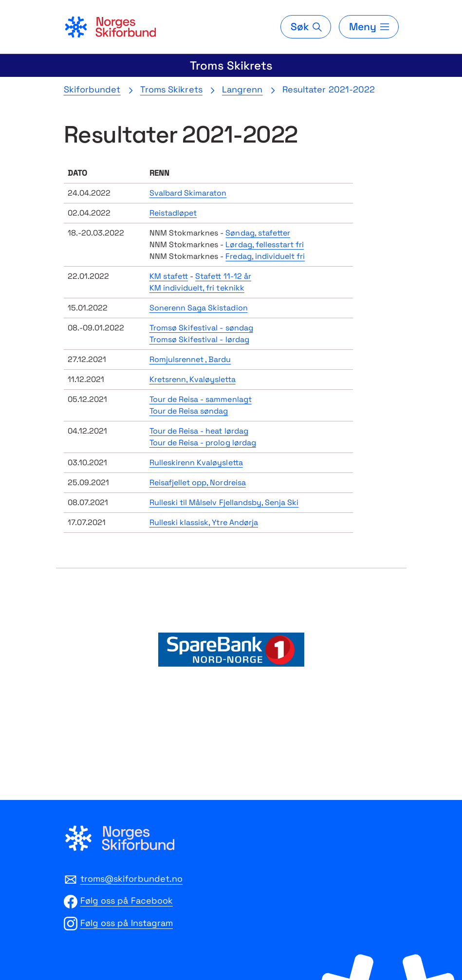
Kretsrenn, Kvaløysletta (193, 379)
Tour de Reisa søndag (189, 411)
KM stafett (169, 276)
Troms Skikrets (231, 65)
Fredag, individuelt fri (265, 256)
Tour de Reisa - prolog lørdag (203, 443)
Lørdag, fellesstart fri (265, 245)
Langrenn (242, 89)
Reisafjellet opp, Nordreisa (198, 482)
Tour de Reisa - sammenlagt (201, 399)
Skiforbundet (92, 89)
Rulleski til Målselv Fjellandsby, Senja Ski (224, 502)
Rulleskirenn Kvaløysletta (196, 463)
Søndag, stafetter (258, 233)
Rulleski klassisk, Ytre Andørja (204, 522)
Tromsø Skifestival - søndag (201, 328)
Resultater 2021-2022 (329, 89)
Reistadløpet (173, 213)
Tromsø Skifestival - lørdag (199, 339)
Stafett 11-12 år (223, 276)
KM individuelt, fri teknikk (197, 288)
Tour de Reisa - (199, 431)
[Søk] (306, 27)
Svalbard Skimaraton (188, 193)
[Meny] (369, 27)
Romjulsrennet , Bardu (190, 359)
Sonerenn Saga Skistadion (199, 308)
